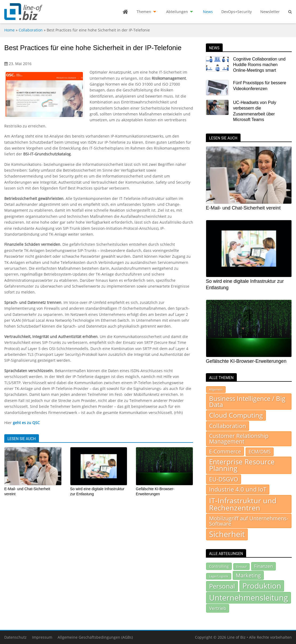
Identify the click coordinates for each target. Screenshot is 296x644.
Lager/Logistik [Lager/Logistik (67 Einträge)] (219, 576)
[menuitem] (125, 12)
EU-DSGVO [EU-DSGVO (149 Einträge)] (224, 479)
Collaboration (31, 30)
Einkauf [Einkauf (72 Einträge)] (241, 567)
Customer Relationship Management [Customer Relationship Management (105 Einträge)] (239, 439)
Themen (144, 12)
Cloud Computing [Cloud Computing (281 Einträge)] (236, 415)
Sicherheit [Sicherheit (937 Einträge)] (227, 534)
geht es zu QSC (26, 423)
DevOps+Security (237, 12)
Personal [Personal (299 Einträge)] (222, 586)
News (208, 12)
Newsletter (270, 12)
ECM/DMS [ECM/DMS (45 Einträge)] (260, 452)
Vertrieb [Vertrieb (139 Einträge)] (218, 608)
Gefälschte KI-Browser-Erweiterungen (246, 361)
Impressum (42, 637)
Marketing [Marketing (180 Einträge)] (248, 575)
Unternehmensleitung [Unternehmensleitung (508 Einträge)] (249, 598)
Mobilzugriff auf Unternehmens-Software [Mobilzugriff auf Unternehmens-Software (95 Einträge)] (249, 521)
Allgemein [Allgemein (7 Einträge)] (216, 389)
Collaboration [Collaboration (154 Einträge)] (228, 426)
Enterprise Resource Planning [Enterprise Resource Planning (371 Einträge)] (242, 465)
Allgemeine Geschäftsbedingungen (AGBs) (95, 637)
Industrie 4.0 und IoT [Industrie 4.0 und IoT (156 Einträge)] (238, 489)
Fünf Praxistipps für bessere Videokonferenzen (260, 86)
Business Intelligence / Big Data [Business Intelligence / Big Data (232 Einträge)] (247, 402)
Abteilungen (177, 12)
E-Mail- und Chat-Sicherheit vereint (243, 208)
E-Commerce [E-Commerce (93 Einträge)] (225, 451)
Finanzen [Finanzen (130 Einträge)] (263, 566)
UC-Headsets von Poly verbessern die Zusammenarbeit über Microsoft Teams (255, 111)
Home (9, 30)
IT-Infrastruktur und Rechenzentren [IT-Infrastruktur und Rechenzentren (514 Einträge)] (243, 504)
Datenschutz (15, 637)
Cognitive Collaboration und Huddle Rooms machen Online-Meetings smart (259, 65)
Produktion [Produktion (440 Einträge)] (262, 586)
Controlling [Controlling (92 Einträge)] (219, 566)
